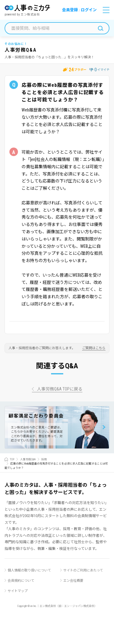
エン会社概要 (73, 581)
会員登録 (70, 10)
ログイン (89, 10)
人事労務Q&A (28, 459)
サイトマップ (18, 591)
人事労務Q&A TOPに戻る (60, 389)
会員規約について (21, 581)
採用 (44, 459)
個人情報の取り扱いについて (29, 570)
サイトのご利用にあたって (83, 570)
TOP (12, 459)
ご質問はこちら (94, 348)
